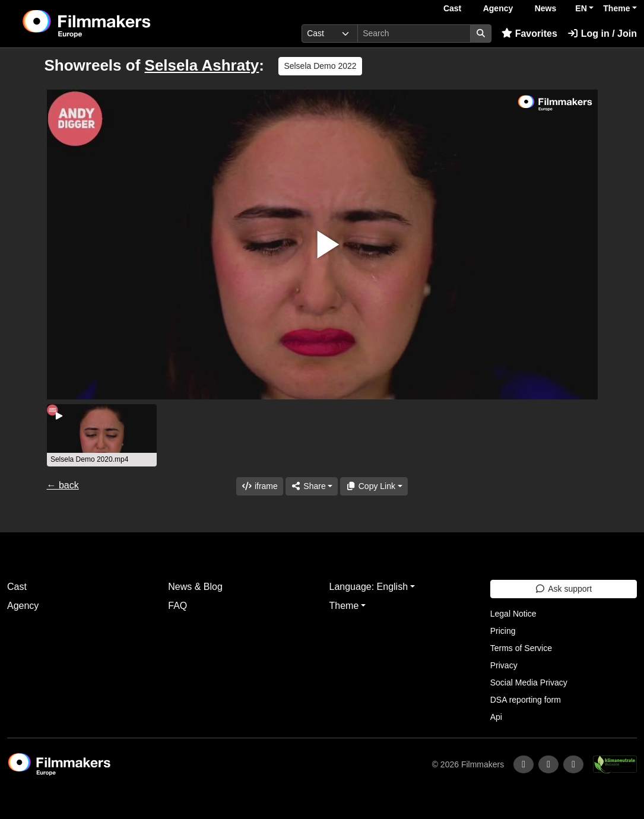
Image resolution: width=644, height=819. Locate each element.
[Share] (312, 486)
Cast (452, 8)
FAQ (177, 606)
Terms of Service (521, 648)
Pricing (503, 631)
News (546, 8)
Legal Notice (513, 614)
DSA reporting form (526, 700)
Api (496, 717)
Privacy (504, 665)
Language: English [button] (369, 587)
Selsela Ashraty (202, 65)
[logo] (116, 24)
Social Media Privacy (529, 682)
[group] (102, 435)
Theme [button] (616, 8)
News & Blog (195, 587)
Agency (498, 8)
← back (63, 485)
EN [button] (581, 8)
